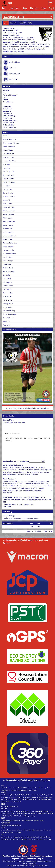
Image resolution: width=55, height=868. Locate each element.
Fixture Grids (5, 802)
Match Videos (33, 790)
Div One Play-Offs (10, 797)
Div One (46, 811)
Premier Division (23, 788)
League (15, 788)
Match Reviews (6, 790)
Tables (43, 8)
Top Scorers (5, 811)
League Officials (6, 830)
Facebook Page (15, 73)
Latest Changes (6, 825)
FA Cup (28, 797)
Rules (33, 830)
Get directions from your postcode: (16, 461)
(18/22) (49, 527)
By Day (12, 795)
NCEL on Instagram (20, 837)
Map (23, 821)
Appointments (16, 825)
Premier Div (32, 795)
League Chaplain (17, 830)
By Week (17, 795)
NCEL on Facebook (33, 837)
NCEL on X (9, 837)
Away (11, 806)
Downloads (48, 830)
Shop (3, 837)
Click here (46, 490)
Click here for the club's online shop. (25, 507)
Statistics (22, 23)
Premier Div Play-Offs (43, 795)
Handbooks (40, 830)
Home (4, 8)
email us (45, 408)
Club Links (39, 839)
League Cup (20, 797)
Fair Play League (15, 811)
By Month (24, 795)
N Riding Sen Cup (15, 799)
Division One (34, 788)
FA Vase (34, 797)
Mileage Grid (29, 821)
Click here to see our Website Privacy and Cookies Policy (28, 866)
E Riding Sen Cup (43, 797)
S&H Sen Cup (26, 799)
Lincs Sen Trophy (49, 813)
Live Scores (15, 8)
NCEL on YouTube (18, 839)
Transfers (14, 790)
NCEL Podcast (23, 790)
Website (12, 68)
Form (16, 806)
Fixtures (9, 788)
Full (2, 806)
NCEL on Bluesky (6, 839)
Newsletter (11, 832)
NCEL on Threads (45, 837)
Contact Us (27, 830)
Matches (34, 8)
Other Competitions (45, 788)
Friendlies (47, 799)
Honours (4, 832)
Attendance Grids (16, 802)
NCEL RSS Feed (30, 839)
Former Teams (39, 821)
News (25, 8)
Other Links (47, 839)
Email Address (14, 62)
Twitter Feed (14, 79)
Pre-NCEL (19, 832)
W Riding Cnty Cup (37, 799)
